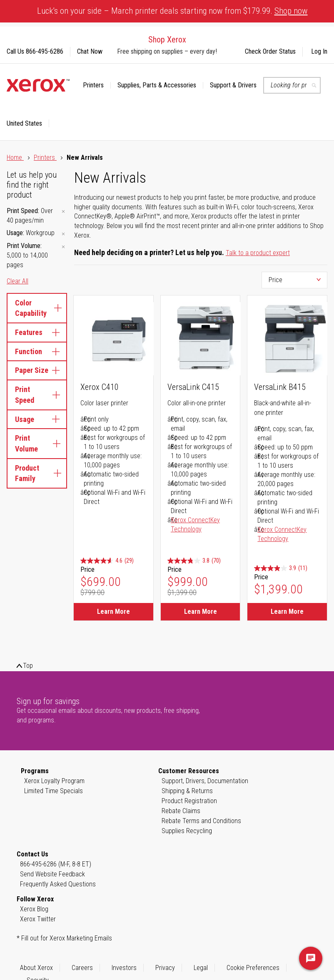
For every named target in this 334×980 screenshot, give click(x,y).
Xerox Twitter (38, 919)
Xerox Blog (34, 909)
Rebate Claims (181, 811)
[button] (28, 124)
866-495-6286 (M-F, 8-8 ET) (56, 864)
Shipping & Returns (187, 791)
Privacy (165, 968)
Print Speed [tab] (37, 395)
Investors (124, 968)
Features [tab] (37, 332)
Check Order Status (270, 51)
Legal (201, 968)
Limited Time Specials (54, 791)
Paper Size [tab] (37, 370)
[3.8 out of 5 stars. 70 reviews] (194, 561)
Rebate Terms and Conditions (201, 821)
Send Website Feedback (52, 874)
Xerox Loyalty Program (54, 781)
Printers (45, 158)
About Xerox (36, 968)
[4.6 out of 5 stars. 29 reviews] (107, 561)
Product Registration (189, 801)
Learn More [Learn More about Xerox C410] (113, 612)
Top (28, 666)
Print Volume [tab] (37, 443)
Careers (82, 968)
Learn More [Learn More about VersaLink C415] (201, 612)
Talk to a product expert (258, 253)
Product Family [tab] (37, 473)
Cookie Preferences (253, 968)
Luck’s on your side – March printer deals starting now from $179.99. (172, 11)
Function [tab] (37, 351)
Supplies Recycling (187, 831)
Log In (319, 51)
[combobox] (292, 85)
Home (15, 158)
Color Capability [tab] (37, 308)
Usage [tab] (37, 419)
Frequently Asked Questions (58, 884)
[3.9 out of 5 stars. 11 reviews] (281, 568)
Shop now (291, 11)
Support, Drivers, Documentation (205, 781)
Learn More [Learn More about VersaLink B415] (287, 612)
